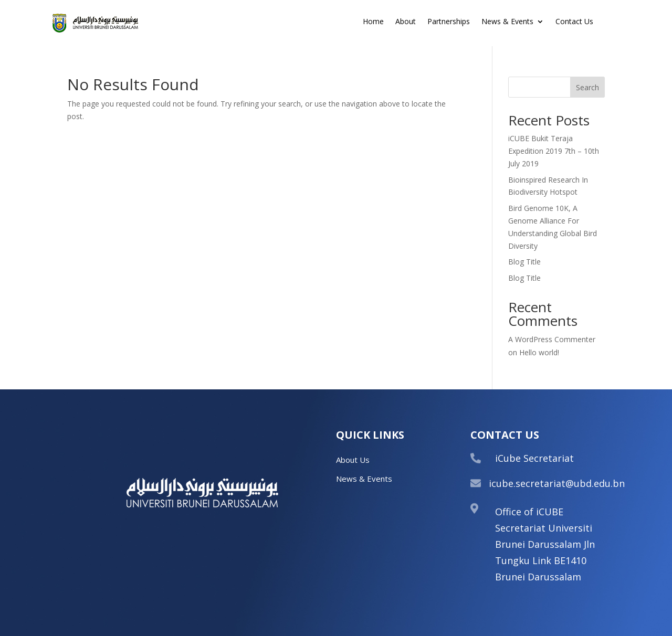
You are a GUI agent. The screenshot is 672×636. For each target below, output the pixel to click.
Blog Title (524, 262)
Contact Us (574, 22)
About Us (353, 460)
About (406, 22)
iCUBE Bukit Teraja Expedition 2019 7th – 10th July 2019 (554, 151)
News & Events (507, 22)
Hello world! (539, 352)
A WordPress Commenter (552, 339)
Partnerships (449, 22)
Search (587, 87)
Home (373, 22)
